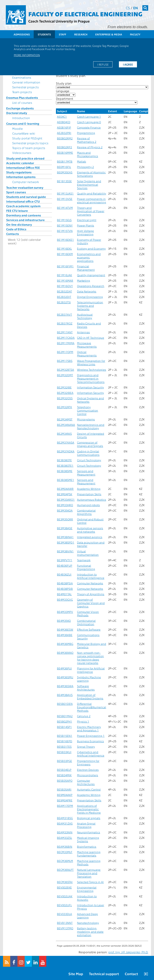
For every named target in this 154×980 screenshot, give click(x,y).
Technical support (104, 974)
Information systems (21, 177)
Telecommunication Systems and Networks (90, 306)
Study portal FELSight (27, 138)
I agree (128, 64)
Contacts (13, 234)
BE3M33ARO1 (66, 500)
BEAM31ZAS (65, 823)
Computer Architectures (86, 782)
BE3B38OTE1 (65, 466)
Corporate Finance (89, 127)
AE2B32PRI (64, 133)
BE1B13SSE (64, 181)
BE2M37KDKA (66, 451)
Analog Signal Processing (86, 825)
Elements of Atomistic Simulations (91, 174)
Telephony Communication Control (88, 410)
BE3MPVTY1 (65, 560)
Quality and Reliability (92, 193)
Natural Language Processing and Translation (89, 873)
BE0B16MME (65, 153)
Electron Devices (88, 770)
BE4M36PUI (64, 668)
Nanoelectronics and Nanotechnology (91, 426)
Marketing (84, 281)
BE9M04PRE (65, 800)
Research (81, 34)
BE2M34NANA (66, 425)
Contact (131, 974)
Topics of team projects (29, 148)
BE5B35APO (65, 781)
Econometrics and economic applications (89, 257)
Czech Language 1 (89, 117)
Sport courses (16, 192)
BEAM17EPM (65, 806)
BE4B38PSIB (65, 589)
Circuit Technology (89, 460)
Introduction (21, 118)
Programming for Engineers (88, 763)
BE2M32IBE (64, 387)
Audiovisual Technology (85, 316)
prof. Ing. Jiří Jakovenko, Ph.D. (128, 952)
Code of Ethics (16, 229)
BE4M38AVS (65, 695)
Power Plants (86, 225)
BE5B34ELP (64, 770)
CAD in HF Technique (91, 338)
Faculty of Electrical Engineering (85, 14)
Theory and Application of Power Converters (91, 211)
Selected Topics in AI (90, 882)
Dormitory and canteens (24, 215)
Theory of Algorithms (91, 594)
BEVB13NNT (65, 923)
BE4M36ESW (65, 629)
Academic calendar (20, 163)
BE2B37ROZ (65, 323)
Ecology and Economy (91, 249)
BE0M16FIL (64, 167)
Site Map (76, 974)
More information (27, 55)
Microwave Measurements (87, 345)
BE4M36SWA (65, 686)
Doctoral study (17, 113)
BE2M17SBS (65, 361)
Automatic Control (89, 789)
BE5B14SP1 (64, 727)
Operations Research (91, 286)
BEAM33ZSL (64, 838)
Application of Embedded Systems (90, 697)
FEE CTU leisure (17, 211)
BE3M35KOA (65, 510)
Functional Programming (86, 567)
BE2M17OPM (65, 352)
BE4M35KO (64, 621)
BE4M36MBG (65, 644)
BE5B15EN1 (65, 736)
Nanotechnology (88, 923)
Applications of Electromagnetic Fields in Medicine (89, 809)
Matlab (82, 161)
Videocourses (22, 153)
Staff (62, 34)
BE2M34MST (65, 419)
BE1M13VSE (65, 199)
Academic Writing (89, 489)
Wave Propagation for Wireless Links (91, 362)
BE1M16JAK (64, 275)
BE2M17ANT (65, 332)
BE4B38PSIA (65, 583)
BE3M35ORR (65, 519)
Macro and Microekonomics (88, 154)
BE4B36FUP (65, 566)
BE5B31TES (64, 747)
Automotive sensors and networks (90, 530)
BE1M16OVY (65, 286)
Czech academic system (23, 206)
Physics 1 (83, 721)
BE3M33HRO (65, 505)
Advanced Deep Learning (87, 916)
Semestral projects (25, 87)
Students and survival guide (26, 197)
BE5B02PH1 (64, 721)
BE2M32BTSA (65, 370)
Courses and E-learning (23, 124)
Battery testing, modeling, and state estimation (90, 932)
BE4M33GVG (65, 600)
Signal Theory (86, 747)
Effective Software (89, 629)
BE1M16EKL (64, 249)
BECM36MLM (65, 861)
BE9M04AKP (65, 795)
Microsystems (86, 419)
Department (65, 99)
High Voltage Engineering (85, 233)
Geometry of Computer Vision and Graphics (91, 603)
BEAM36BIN (65, 847)
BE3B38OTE (64, 460)
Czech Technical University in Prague (59, 21)
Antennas (83, 332)
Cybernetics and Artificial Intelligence (91, 754)
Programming (86, 133)
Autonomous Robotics (92, 500)
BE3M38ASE (65, 528)
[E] (146, 974)
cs (128, 8)
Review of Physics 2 (90, 147)
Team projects (22, 92)
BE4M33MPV (65, 612)
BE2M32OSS (65, 398)
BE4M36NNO (65, 653)
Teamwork (84, 560)
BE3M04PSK (65, 494)
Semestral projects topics (30, 143)
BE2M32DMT (65, 375)
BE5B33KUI (64, 752)
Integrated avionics (90, 537)
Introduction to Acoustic (87, 898)
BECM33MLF (65, 852)
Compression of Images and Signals (90, 444)
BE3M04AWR (65, 489)
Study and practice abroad (25, 158)
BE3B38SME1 (65, 480)
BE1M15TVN (65, 231)
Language (63, 91)
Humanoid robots (88, 505)
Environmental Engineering (87, 889)
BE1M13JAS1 (65, 193)
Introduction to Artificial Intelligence (91, 576)
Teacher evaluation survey (25, 187)
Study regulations (19, 172)
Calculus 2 (84, 716)
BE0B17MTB (65, 161)
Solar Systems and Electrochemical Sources (89, 185)
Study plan (64, 83)
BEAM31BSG (65, 818)
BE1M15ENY (65, 225)
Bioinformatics (87, 847)
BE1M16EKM (65, 254)
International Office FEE (23, 168)
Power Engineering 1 (91, 736)
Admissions (22, 34)
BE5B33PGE (64, 761)
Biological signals (89, 818)
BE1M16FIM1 (65, 266)
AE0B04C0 (64, 122)
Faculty (135, 34)
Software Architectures (86, 688)
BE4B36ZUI (64, 574)
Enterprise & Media (109, 34)
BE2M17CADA (66, 338)
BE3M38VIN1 (65, 551)
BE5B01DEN (65, 704)
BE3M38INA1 (65, 537)
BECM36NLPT (65, 870)
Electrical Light (87, 220)
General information (26, 82)
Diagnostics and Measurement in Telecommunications (91, 378)
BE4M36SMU (65, 677)
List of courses (22, 103)
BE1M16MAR (65, 281)
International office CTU (23, 201)
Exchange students (20, 108)
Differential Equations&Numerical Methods (92, 707)
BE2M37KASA (66, 442)
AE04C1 (62, 117)
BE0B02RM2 (65, 138)
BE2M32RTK (64, 407)
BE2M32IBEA (65, 393)
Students (44, 34)
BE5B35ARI (64, 789)
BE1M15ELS (64, 220)
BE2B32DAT (64, 291)
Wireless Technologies (92, 370)
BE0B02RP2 (64, 147)
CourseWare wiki (24, 133)
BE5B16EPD (65, 741)
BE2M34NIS (64, 434)
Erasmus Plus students (22, 98)
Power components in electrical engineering (92, 201)
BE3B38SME (65, 471)
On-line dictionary (19, 224)
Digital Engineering (90, 297)
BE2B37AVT (64, 314)
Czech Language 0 (89, 122)
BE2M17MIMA (66, 343)
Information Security (90, 387)
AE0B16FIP (64, 127)
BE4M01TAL (64, 594)
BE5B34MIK (64, 775)
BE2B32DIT (64, 297)
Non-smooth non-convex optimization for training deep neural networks (90, 658)
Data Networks (87, 291)
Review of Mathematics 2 (87, 140)
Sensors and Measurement (86, 473)
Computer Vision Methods (88, 614)
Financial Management (86, 268)
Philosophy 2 (85, 167)
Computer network (26, 182)
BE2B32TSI (64, 302)
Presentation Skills (89, 494)
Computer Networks (90, 583)
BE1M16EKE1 (65, 240)
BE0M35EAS (65, 172)
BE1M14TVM (65, 208)
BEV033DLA (64, 914)
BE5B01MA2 (65, 716)
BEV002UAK (65, 896)
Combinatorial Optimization (86, 622)
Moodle (18, 129)
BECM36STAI (65, 882)
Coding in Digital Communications (88, 453)
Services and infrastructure (25, 220)
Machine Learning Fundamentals (89, 854)
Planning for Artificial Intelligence (91, 670)
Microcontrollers (88, 775)
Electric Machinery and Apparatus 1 (89, 729)
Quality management (91, 275)
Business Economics (90, 741)
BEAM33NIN (65, 832)
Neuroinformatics (89, 832)
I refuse (103, 64)
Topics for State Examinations (23, 76)
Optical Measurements (87, 354)
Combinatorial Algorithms (86, 512)
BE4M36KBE (65, 635)
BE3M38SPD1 (66, 542)
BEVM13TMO (65, 928)
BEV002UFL (64, 905)
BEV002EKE (64, 887)
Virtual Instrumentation (88, 553)
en (136, 8)
